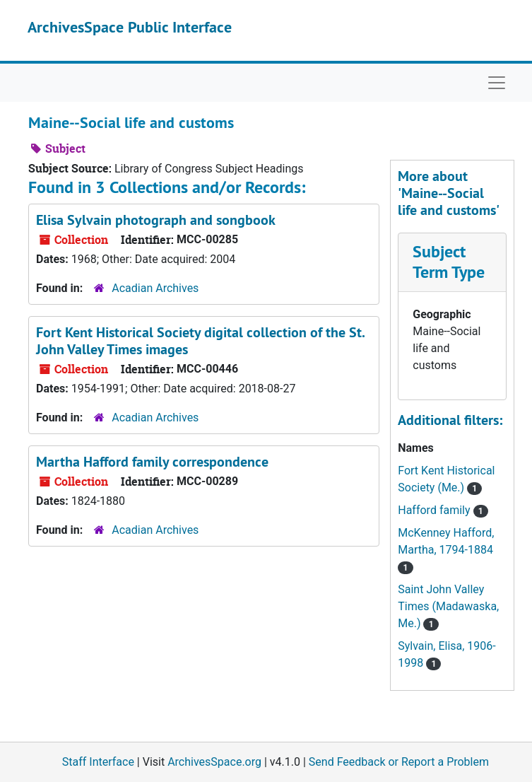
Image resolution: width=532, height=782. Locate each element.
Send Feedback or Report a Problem (399, 762)
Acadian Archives (155, 288)
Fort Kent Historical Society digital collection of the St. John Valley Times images (200, 341)
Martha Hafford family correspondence (152, 462)
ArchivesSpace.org (214, 762)
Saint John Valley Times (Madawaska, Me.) (448, 606)
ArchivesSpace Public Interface (130, 27)
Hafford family (435, 510)
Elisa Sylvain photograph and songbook (156, 220)
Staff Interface (98, 762)
